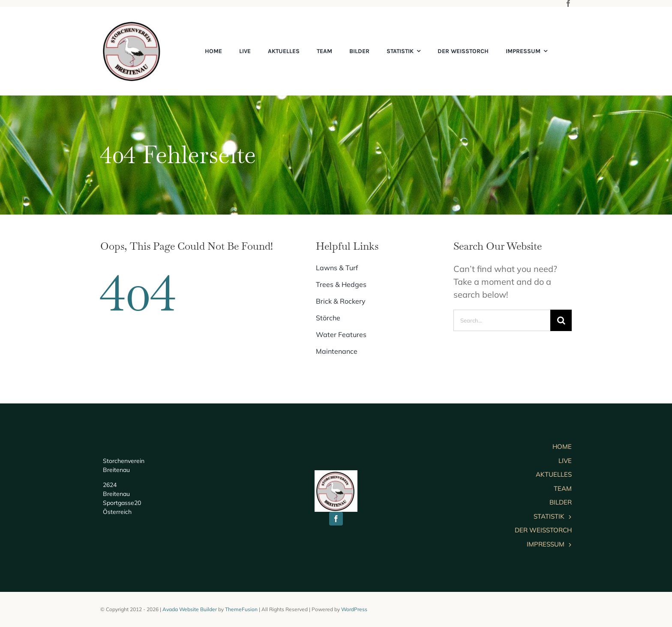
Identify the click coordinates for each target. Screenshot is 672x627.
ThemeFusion (241, 609)
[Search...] (502, 320)
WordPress (354, 609)
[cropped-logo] (132, 24)
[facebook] (568, 3)
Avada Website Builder (190, 609)
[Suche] (561, 320)
